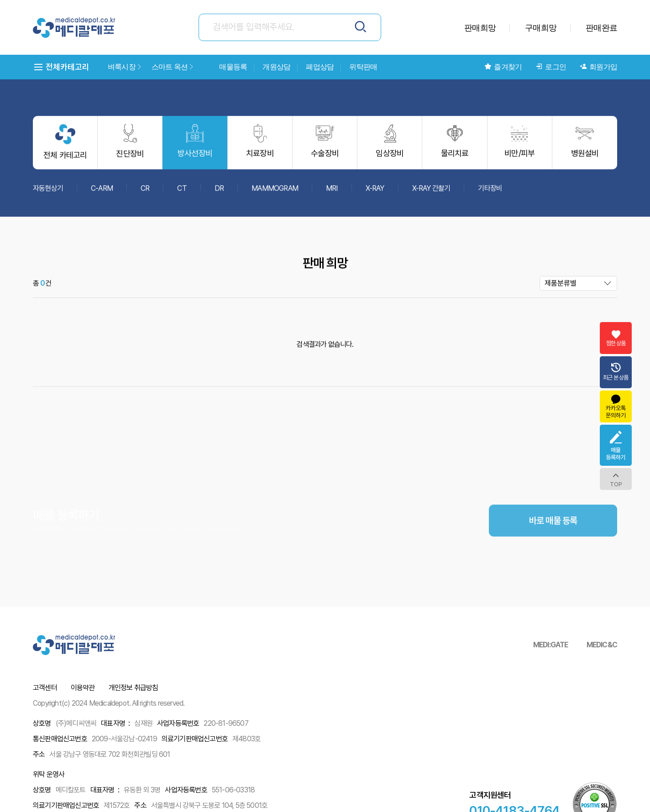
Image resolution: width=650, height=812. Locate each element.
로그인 (551, 67)
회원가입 (598, 67)
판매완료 (601, 28)
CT (182, 192)
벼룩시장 (125, 67)
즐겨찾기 (503, 67)
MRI (332, 192)
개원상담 (276, 67)
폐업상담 (320, 67)
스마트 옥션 (173, 67)
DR (219, 192)
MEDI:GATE (551, 645)
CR (145, 192)
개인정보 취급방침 (134, 688)
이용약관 (83, 688)
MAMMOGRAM (275, 192)
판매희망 (480, 28)
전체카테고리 (61, 67)
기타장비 (490, 192)
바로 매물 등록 (553, 542)
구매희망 (541, 28)
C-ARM (102, 192)
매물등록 (233, 67)
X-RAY (375, 192)
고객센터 (45, 688)
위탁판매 (363, 67)
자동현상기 (48, 192)
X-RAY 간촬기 (431, 192)
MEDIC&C (602, 645)
